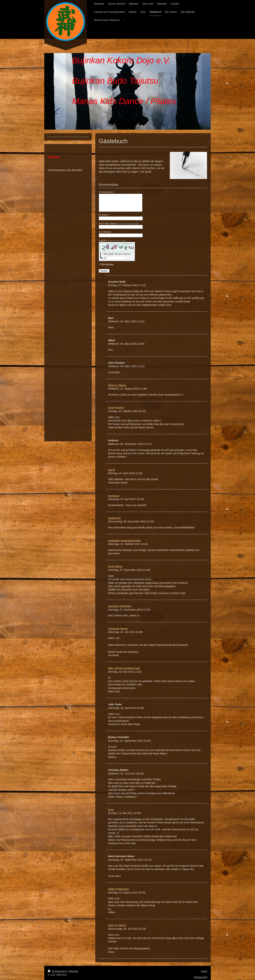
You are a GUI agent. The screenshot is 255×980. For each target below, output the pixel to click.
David (111, 470)
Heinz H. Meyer (117, 385)
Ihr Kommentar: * (107, 192)
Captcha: (113, 241)
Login (204, 971)
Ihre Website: (105, 232)
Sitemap (73, 971)
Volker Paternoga (118, 889)
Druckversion (58, 971)
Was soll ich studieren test (124, 668)
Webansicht (201, 977)
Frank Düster (116, 408)
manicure (114, 496)
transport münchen (120, 606)
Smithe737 (114, 518)
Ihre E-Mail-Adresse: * (119, 223)
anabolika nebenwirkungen (124, 541)
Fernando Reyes (118, 629)
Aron (111, 810)
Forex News (115, 566)
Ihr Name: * (104, 215)
